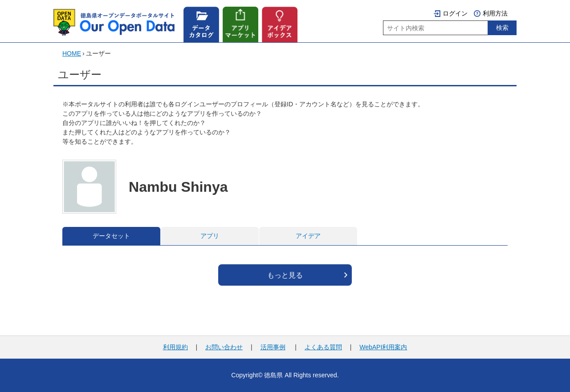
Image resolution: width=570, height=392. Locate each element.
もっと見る (285, 275)
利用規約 (175, 347)
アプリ (210, 236)
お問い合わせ (224, 347)
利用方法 (495, 13)
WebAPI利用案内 (383, 347)
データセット (111, 236)
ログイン (455, 13)
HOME (72, 53)
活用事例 (273, 347)
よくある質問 (323, 347)
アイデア (308, 236)
